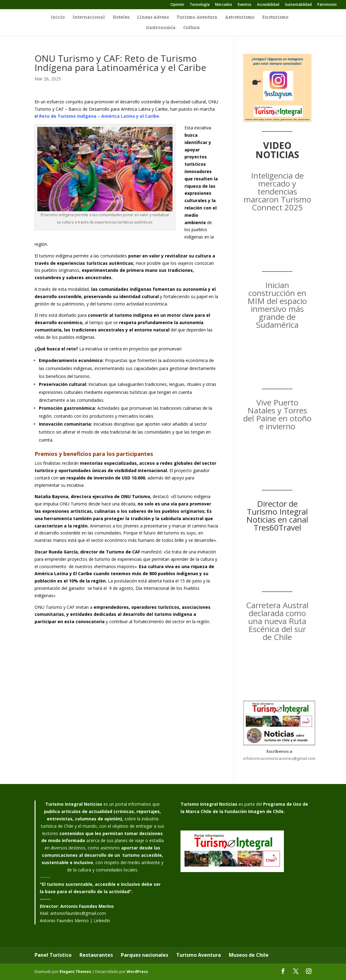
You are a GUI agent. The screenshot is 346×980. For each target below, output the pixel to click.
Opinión (177, 5)
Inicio (58, 18)
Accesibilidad (268, 5)
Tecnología (200, 5)
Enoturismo (275, 18)
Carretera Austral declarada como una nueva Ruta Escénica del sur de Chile (277, 621)
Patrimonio (327, 5)
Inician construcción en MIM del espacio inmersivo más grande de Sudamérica (277, 305)
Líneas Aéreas (153, 18)
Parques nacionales (145, 955)
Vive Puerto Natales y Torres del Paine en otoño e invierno (277, 414)
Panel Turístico (53, 955)
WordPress (137, 972)
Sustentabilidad (298, 5)
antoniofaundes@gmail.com (78, 913)
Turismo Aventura (197, 18)
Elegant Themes (75, 972)
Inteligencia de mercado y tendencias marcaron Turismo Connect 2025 (277, 191)
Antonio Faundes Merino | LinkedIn (75, 921)
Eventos (245, 5)
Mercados (224, 5)
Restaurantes (96, 955)
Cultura (192, 28)
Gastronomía (161, 28)
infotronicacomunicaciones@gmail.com (279, 758)
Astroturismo (240, 18)
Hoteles (121, 18)
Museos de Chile (249, 955)
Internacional (89, 18)
